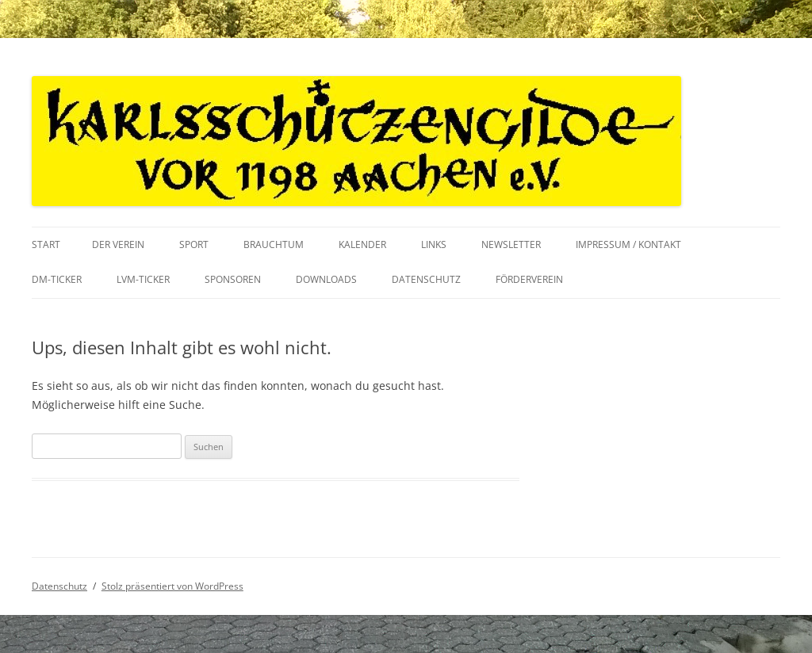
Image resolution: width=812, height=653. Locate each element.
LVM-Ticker (143, 279)
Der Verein (118, 244)
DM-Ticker (57, 279)
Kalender (362, 244)
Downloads (326, 279)
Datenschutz (426, 279)
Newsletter (511, 244)
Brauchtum (274, 244)
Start (46, 244)
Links (434, 244)
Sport (194, 244)
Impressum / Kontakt (628, 244)
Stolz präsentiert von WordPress (172, 586)
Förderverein (529, 279)
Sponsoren (233, 279)
